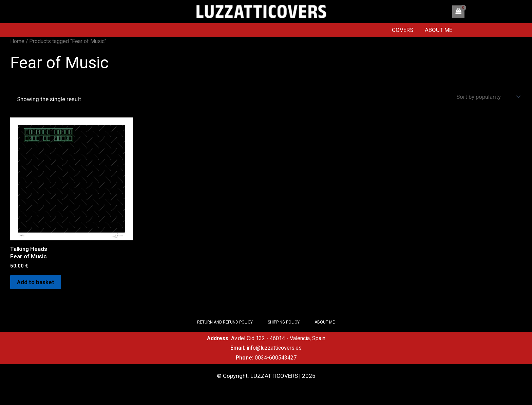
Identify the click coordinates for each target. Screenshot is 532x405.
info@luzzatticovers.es (274, 348)
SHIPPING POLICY (284, 322)
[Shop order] (488, 97)
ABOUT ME (439, 30)
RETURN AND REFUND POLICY (225, 322)
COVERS (403, 30)
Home (17, 41)
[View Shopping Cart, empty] (458, 12)
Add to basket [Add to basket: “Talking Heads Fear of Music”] (36, 282)
